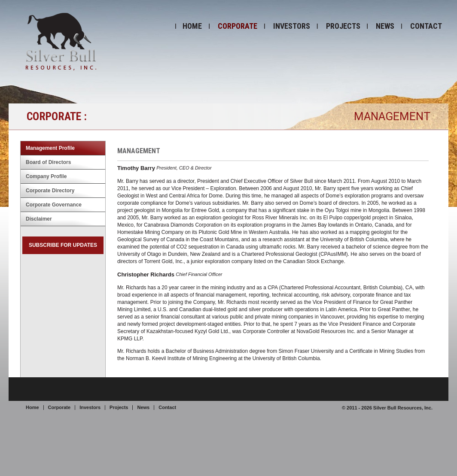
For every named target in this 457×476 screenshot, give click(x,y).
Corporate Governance (54, 205)
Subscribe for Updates (63, 245)
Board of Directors (48, 162)
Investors (292, 26)
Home (192, 26)
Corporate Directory (50, 191)
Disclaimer (39, 219)
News (385, 26)
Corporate (238, 26)
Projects (343, 26)
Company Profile (46, 176)
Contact (426, 26)
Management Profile (50, 148)
